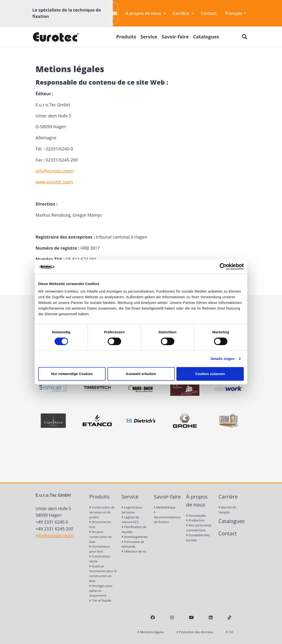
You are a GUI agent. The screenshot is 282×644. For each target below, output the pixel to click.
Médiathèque (165, 507)
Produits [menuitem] (126, 37)
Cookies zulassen (210, 374)
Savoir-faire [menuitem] (175, 37)
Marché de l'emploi (227, 510)
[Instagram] (172, 617)
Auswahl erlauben (141, 374)
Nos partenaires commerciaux (199, 528)
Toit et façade (100, 600)
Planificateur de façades (134, 529)
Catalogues (232, 521)
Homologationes (135, 537)
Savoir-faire (168, 497)
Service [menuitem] (149, 37)
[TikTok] (230, 617)
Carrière (184, 13)
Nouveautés (196, 516)
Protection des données (195, 632)
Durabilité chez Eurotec (198, 538)
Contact (209, 13)
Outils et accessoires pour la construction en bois (103, 574)
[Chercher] (244, 37)
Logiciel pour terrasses (132, 510)
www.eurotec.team (54, 182)
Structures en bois (100, 524)
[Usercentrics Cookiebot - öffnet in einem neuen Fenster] (223, 267)
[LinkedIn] (211, 617)
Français (236, 13)
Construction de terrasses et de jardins (102, 512)
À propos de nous (146, 13)
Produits (99, 497)
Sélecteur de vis (134, 551)
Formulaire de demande (133, 544)
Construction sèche (100, 559)
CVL (230, 632)
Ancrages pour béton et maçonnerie (101, 591)
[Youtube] (191, 617)
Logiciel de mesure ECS (130, 520)
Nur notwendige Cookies (72, 374)
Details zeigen (223, 359)
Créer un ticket (115, 13)
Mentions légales (151, 632)
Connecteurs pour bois (100, 549)
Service (130, 497)
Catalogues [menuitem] (206, 37)
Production (195, 520)
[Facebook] (153, 617)
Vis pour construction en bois (100, 537)
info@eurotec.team (55, 171)
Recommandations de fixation (167, 518)
